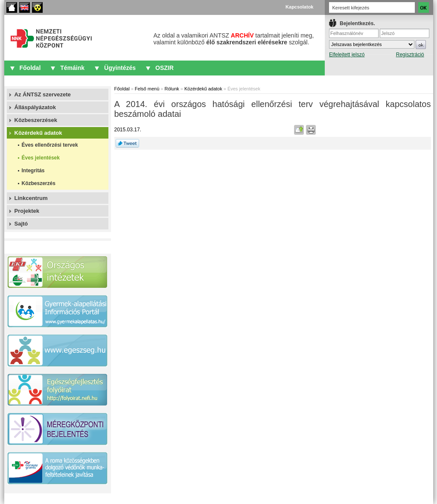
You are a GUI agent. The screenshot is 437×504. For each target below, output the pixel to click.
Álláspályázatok (35, 107)
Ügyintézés (120, 68)
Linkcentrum (31, 198)
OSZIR (165, 68)
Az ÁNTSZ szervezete (43, 94)
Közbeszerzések (36, 120)
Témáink (72, 68)
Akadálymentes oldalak (37, 7)
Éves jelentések (41, 158)
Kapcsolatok (299, 7)
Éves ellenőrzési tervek (50, 145)
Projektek (27, 211)
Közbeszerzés (39, 183)
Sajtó (21, 224)
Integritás (33, 171)
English (25, 7)
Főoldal (12, 7)
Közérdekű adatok (38, 133)
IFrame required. (379, 45)
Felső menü (147, 89)
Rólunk (172, 89)
